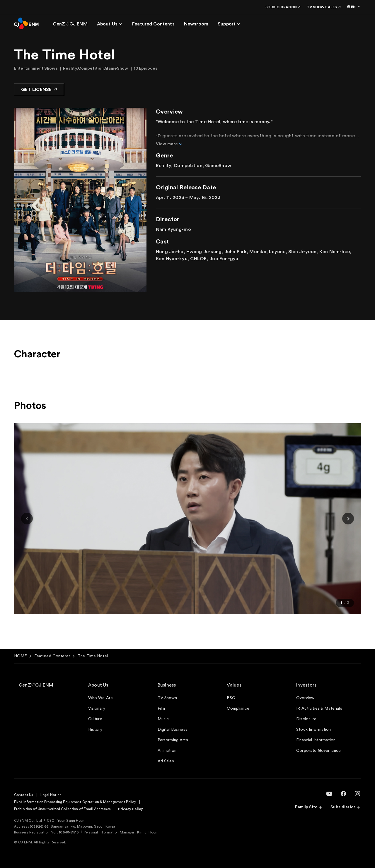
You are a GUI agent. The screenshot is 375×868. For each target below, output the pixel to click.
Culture (95, 719)
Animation (167, 751)
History (95, 730)
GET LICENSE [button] (39, 89)
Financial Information (316, 740)
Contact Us (24, 795)
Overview (305, 698)
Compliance (238, 709)
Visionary (97, 709)
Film (161, 709)
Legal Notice (51, 795)
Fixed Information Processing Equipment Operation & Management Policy (75, 802)
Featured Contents (52, 656)
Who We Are (100, 698)
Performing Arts (173, 740)
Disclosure (306, 719)
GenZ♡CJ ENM (36, 685)
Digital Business (173, 730)
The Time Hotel (93, 656)
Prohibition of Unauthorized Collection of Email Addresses (62, 809)
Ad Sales (166, 761)
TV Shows (167, 698)
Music (163, 719)
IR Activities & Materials (319, 709)
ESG (231, 698)
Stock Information (313, 730)
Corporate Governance (318, 751)
